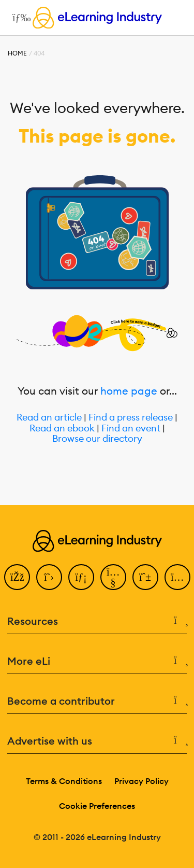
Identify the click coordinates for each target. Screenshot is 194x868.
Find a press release (131, 418)
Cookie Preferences (97, 806)
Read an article (49, 418)
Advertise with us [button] (97, 741)
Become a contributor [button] (97, 701)
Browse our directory (97, 439)
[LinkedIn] (81, 577)
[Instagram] (177, 577)
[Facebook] (17, 577)
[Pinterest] (145, 577)
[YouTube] (113, 577)
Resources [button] (97, 621)
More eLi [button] (97, 661)
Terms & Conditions (64, 781)
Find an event (131, 429)
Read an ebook (62, 429)
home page (129, 391)
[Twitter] (49, 577)
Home (17, 53)
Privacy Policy (141, 781)
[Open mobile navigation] (19, 18)
